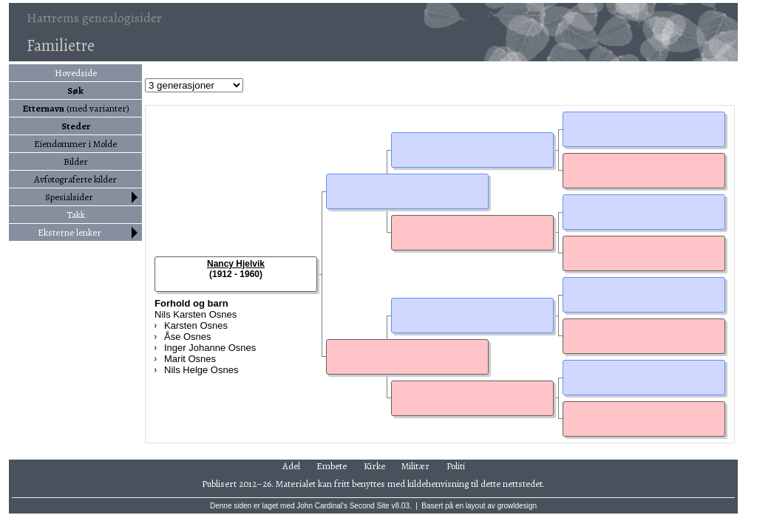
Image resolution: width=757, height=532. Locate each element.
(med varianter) (76, 108)
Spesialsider (69, 197)
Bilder (76, 161)
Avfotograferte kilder (75, 179)
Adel (291, 466)
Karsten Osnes (196, 325)
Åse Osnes (188, 337)
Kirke (374, 466)
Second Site (370, 506)
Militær (415, 466)
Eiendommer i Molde (75, 144)
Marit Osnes (190, 359)
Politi (456, 466)
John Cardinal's (322, 506)
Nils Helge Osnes (201, 370)
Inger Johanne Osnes (210, 348)
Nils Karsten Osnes (196, 314)
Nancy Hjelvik (236, 264)
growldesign (517, 506)
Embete (332, 466)
